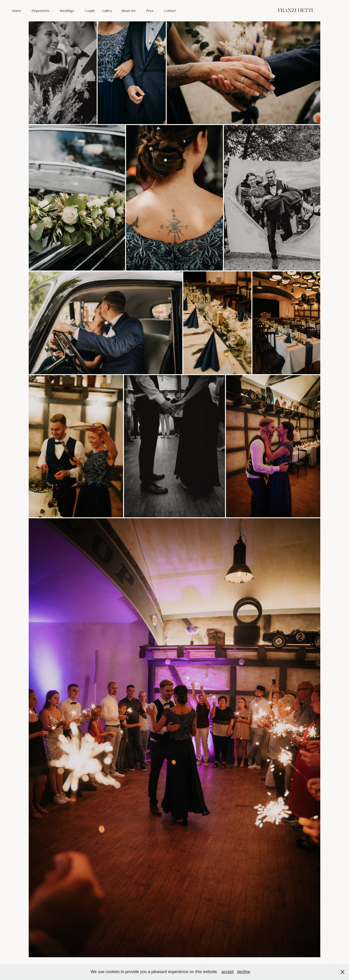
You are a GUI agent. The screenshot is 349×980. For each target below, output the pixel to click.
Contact (170, 11)
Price (150, 11)
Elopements (41, 11)
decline (244, 972)
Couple (90, 11)
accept (227, 972)
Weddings (67, 11)
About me (128, 11)
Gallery (107, 11)
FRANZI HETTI (295, 11)
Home (17, 11)
